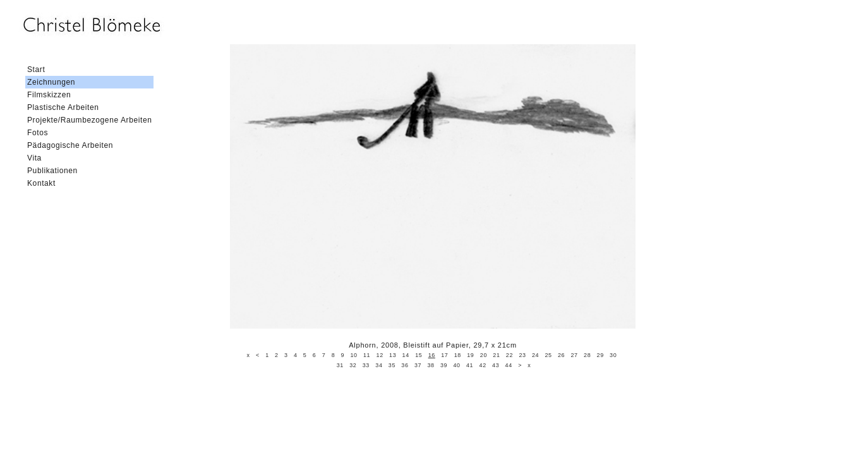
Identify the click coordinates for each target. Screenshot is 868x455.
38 (431, 365)
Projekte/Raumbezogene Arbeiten (89, 120)
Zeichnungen (51, 82)
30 (613, 355)
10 (353, 355)
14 (406, 355)
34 (379, 365)
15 (419, 355)
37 (418, 365)
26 (561, 355)
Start (36, 70)
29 (600, 355)
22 (509, 355)
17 (444, 355)
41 (470, 365)
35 (392, 365)
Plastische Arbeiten (63, 107)
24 (535, 355)
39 (444, 365)
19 (470, 355)
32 (353, 365)
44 (509, 365)
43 (496, 365)
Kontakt (41, 183)
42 (483, 365)
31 (340, 365)
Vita (34, 158)
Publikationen (52, 171)
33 (366, 365)
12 (380, 355)
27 (575, 355)
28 (587, 355)
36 (405, 365)
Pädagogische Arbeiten (70, 145)
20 (484, 355)
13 (393, 355)
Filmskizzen (49, 95)
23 (522, 355)
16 (432, 355)
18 (458, 355)
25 (548, 355)
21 (496, 355)
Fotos (38, 133)
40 (456, 365)
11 (367, 355)
